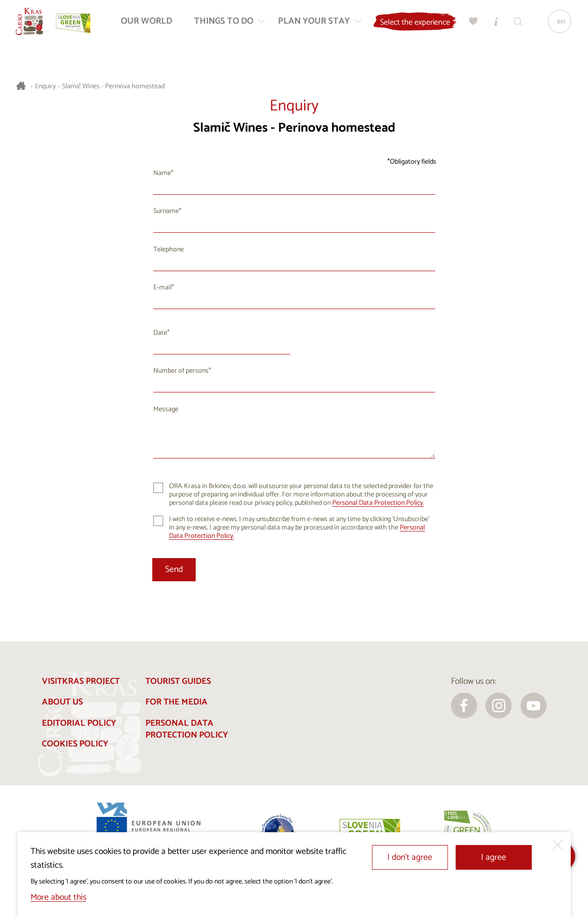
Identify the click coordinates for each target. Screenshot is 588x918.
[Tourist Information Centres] (494, 25)
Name (162, 173)
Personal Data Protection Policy (187, 730)
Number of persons (181, 371)
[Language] (557, 25)
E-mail (162, 288)
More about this (58, 898)
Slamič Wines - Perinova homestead (113, 87)
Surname (166, 211)
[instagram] (499, 706)
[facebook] (464, 706)
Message (166, 409)
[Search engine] (517, 25)
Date (160, 333)
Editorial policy (79, 724)
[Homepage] (33, 25)
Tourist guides (178, 682)
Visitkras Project (81, 682)
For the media (176, 702)
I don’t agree (410, 858)
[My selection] (472, 25)
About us (62, 702)
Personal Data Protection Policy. (378, 503)
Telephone (169, 250)
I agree (494, 858)
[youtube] (534, 706)
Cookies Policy (75, 744)
